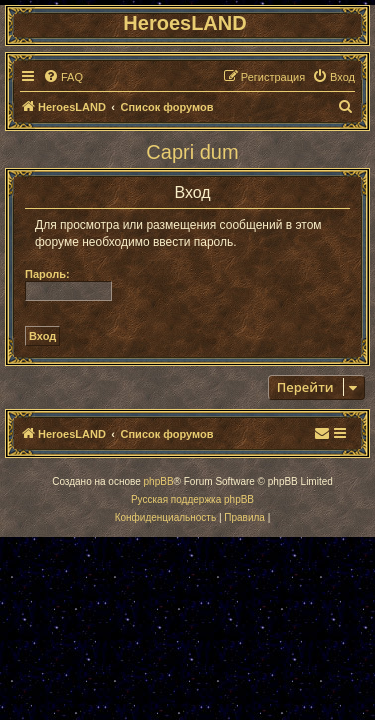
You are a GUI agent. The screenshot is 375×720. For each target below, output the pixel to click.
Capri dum (192, 152)
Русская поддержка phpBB (192, 499)
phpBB (159, 481)
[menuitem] (63, 77)
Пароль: (47, 274)
